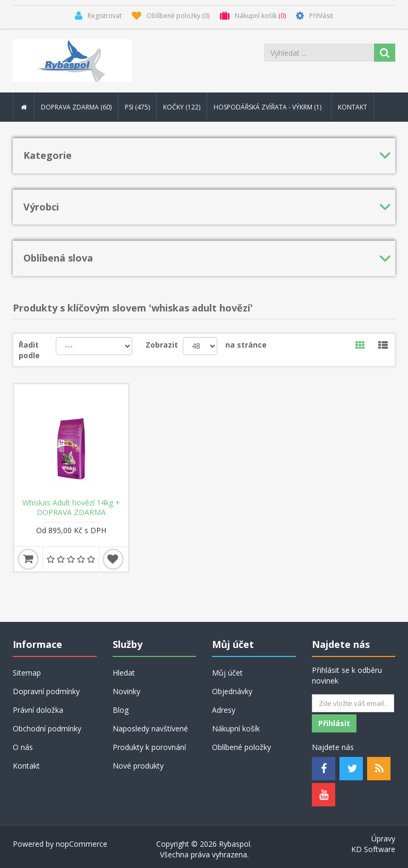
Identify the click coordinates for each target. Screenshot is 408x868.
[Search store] (320, 53)
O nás (23, 747)
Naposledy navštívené (150, 728)
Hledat (124, 673)
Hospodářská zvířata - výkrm (269, 107)
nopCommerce (82, 844)
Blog (121, 710)
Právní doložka (38, 710)
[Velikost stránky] (200, 346)
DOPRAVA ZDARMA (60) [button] (76, 107)
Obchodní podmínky (47, 728)
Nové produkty (138, 766)
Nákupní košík (236, 728)
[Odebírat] (353, 703)
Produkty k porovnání (149, 747)
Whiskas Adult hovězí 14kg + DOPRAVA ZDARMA (71, 508)
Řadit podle (29, 350)
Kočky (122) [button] (182, 107)
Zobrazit (162, 345)
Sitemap (27, 673)
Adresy (224, 710)
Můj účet (227, 673)
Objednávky (232, 691)
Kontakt (352, 107)
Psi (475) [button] (137, 107)
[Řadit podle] (94, 346)
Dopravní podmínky (46, 691)
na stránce (246, 345)
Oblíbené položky (241, 747)
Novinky (126, 691)
